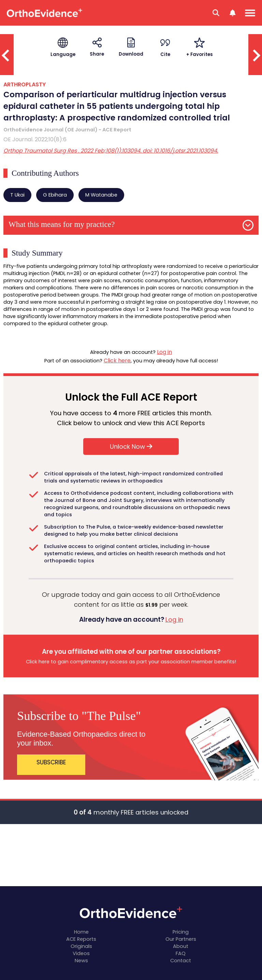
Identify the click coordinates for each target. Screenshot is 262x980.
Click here (117, 361)
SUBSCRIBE (51, 762)
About (181, 946)
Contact (181, 961)
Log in (164, 352)
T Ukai (17, 195)
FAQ (181, 953)
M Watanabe (101, 195)
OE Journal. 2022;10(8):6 (35, 139)
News (81, 961)
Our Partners (181, 939)
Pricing (181, 932)
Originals (81, 946)
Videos (81, 953)
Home (81, 932)
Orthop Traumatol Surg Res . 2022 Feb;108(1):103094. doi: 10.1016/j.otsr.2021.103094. (111, 151)
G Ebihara (55, 195)
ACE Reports (81, 939)
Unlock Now (131, 446)
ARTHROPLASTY (25, 84)
